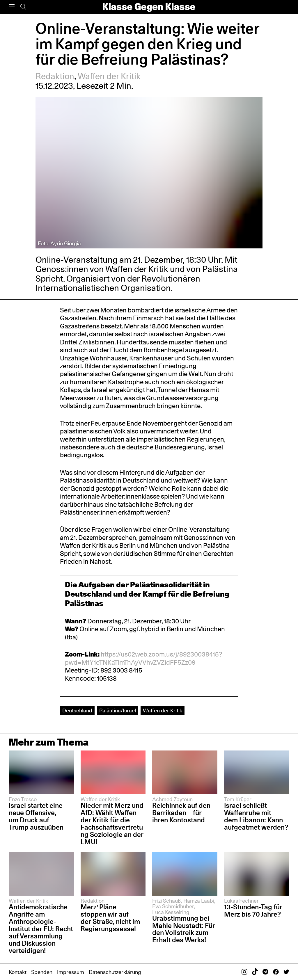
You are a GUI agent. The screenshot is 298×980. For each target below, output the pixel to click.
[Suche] (23, 7)
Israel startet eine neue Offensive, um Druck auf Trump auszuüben (36, 816)
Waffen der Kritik (109, 76)
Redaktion (55, 76)
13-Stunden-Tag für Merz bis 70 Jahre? (253, 910)
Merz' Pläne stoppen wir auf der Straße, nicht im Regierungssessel (110, 918)
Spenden (42, 972)
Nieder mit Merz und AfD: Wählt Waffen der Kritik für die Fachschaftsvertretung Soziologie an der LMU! (112, 823)
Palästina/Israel (118, 710)
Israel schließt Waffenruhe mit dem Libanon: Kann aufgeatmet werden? (256, 816)
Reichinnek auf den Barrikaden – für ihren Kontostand (181, 813)
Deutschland (77, 710)
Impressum (71, 972)
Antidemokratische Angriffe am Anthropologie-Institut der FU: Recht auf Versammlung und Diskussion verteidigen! (41, 929)
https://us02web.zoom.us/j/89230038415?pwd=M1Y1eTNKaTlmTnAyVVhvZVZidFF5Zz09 (143, 658)
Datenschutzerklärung (115, 972)
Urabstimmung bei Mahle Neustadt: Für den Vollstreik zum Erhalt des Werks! (184, 929)
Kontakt (18, 972)
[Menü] (12, 7)
